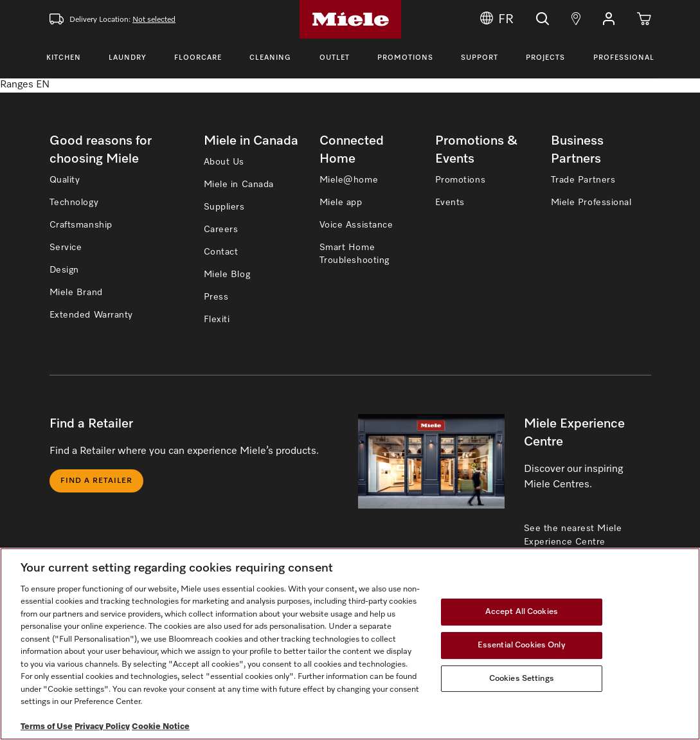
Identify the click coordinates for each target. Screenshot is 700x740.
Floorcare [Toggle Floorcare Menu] (198, 58)
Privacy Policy (102, 727)
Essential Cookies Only (522, 645)
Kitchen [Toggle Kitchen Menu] (64, 58)
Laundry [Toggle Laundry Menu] (128, 58)
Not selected (154, 20)
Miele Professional (591, 203)
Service (66, 248)
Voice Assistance (356, 225)
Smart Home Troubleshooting (354, 254)
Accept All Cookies (522, 612)
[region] (350, 644)
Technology (74, 203)
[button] (609, 19)
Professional (624, 58)
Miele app (341, 203)
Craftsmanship (81, 225)
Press (216, 297)
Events (450, 203)
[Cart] (644, 19)
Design (64, 270)
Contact (221, 252)
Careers (221, 230)
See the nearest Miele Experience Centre (573, 535)
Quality (65, 180)
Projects (545, 58)
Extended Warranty (92, 315)
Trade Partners (583, 180)
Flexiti (217, 320)
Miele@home (349, 180)
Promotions (405, 58)
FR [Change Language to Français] (497, 19)
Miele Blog (227, 275)
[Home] (350, 19)
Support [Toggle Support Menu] (480, 58)
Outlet (335, 58)
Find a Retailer (96, 481)
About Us (224, 162)
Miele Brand (76, 293)
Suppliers (224, 207)
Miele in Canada (239, 185)
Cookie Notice (161, 727)
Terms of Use (47, 727)
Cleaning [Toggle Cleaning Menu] (270, 58)
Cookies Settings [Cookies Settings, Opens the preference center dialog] (522, 679)
